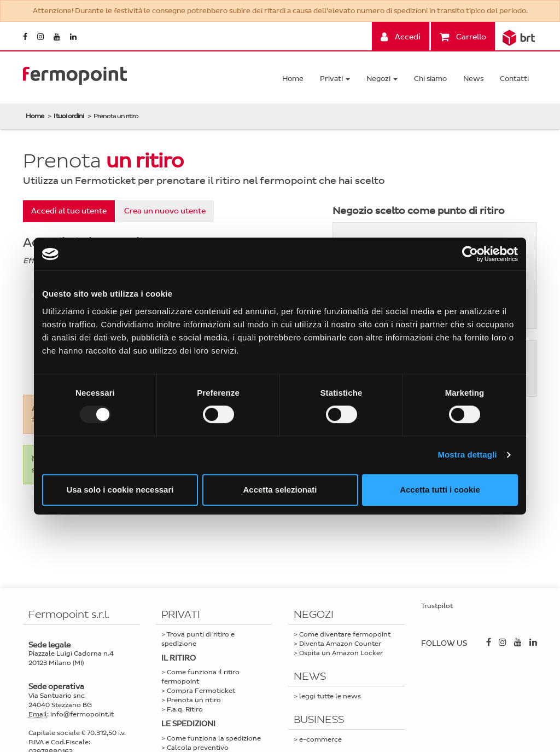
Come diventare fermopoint (345, 634)
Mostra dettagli (467, 455)
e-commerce (320, 739)
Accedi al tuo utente (69, 211)
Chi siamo (430, 79)
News (473, 79)
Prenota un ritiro (194, 700)
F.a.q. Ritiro (185, 709)
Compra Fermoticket (201, 691)
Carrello (463, 37)
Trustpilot (437, 606)
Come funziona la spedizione (214, 738)
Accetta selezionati (280, 490)
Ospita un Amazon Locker (341, 653)
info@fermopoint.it (82, 714)
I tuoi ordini (69, 116)
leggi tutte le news (330, 696)
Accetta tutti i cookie (440, 490)
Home (293, 79)
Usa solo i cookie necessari (120, 490)
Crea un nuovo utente (165, 211)
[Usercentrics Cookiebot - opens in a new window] (470, 254)
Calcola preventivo (198, 748)
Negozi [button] (382, 79)
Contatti (514, 79)
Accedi (401, 37)
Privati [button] (335, 79)
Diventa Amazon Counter (340, 644)
